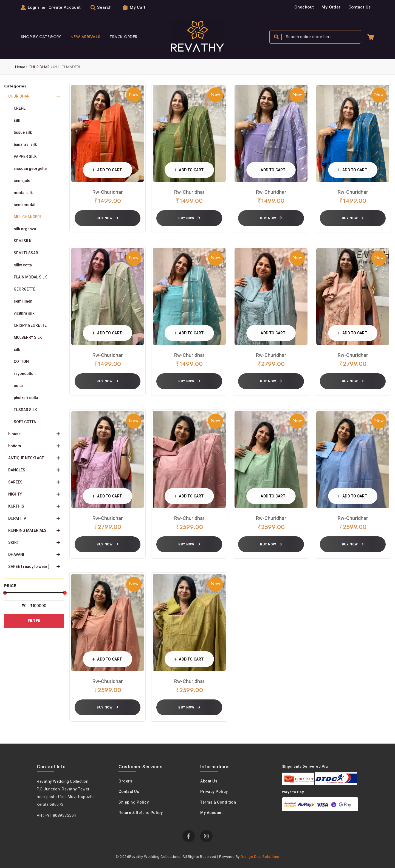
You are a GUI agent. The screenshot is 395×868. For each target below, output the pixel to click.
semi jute (22, 181)
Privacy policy (214, 792)
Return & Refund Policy (141, 813)
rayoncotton (25, 374)
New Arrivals (85, 37)
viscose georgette (30, 169)
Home (20, 67)
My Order (331, 7)
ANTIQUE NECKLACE (34, 458)
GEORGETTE (25, 289)
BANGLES (34, 470)
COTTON (21, 362)
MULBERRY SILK (28, 337)
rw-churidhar (108, 192)
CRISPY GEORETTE (30, 325)
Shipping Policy (134, 802)
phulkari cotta (26, 398)
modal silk (23, 193)
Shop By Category (41, 37)
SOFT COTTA (25, 422)
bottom (34, 446)
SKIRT (34, 542)
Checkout (304, 7)
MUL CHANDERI (27, 217)
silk (17, 120)
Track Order (123, 37)
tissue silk (23, 132)
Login (33, 7)
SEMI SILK (23, 241)
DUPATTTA (34, 518)
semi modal (25, 205)
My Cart (134, 7)
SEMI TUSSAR (26, 253)
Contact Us (360, 7)
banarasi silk (25, 144)
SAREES (34, 482)
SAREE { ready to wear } (34, 567)
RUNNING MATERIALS (34, 530)
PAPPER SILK (25, 156)
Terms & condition (218, 802)
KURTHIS (34, 506)
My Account (211, 813)
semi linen (23, 301)
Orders (125, 781)
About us (209, 781)
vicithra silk (24, 313)
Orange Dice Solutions (260, 856)
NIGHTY (34, 494)
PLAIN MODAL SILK (30, 277)
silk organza (25, 229)
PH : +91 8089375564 (57, 815)
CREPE (20, 108)
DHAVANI (34, 554)
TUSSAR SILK (25, 410)
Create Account (65, 7)
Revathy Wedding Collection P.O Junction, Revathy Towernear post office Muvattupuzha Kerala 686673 (66, 793)
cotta (18, 386)
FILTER (34, 621)
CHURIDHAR (39, 67)
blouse (34, 434)
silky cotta (23, 265)
